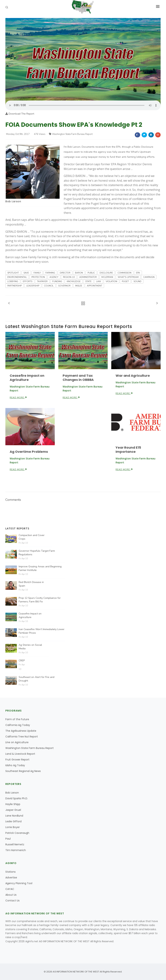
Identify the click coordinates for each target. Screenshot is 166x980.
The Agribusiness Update (21, 731)
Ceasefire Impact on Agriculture (27, 378)
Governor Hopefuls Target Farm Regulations (37, 553)
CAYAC (10, 889)
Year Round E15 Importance (128, 450)
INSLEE (79, 286)
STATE (88, 281)
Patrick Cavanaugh (17, 833)
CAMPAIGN (149, 277)
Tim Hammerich (16, 850)
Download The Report (20, 114)
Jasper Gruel (13, 810)
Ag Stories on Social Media (30, 647)
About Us (11, 895)
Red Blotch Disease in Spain (31, 584)
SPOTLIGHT (13, 273)
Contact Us (12, 901)
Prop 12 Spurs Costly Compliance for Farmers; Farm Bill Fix (40, 600)
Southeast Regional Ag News (23, 771)
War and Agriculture (133, 376)
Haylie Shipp (13, 804)
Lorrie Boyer (13, 827)
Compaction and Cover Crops (32, 537)
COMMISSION (124, 273)
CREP (22, 661)
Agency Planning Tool (19, 883)
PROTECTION (38, 277)
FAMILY (37, 273)
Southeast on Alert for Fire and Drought (37, 679)
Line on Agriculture (17, 742)
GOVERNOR (64, 286)
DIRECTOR (65, 273)
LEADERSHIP (33, 286)
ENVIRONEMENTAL (17, 277)
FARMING (50, 273)
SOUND (137, 281)
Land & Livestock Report (20, 754)
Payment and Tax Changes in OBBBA (78, 378)
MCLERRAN (107, 277)
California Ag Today (18, 725)
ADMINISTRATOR (88, 277)
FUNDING (57, 281)
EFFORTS (28, 281)
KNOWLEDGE (74, 281)
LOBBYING (13, 281)
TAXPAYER (42, 281)
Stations (10, 872)
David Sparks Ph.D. (17, 798)
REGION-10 (69, 277)
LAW (99, 281)
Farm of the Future (17, 719)
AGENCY (54, 277)
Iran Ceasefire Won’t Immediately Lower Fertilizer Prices (42, 631)
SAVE (26, 273)
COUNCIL (49, 286)
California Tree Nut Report (22, 737)
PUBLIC (91, 273)
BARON (79, 273)
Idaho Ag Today (15, 765)
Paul (8, 839)
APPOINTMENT (94, 286)
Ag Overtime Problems (29, 452)
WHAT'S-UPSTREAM (128, 277)
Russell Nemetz (15, 844)
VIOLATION (111, 281)
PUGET (125, 281)
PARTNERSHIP (15, 286)
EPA (138, 273)
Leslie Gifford (13, 821)
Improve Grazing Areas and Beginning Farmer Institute (40, 568)
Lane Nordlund (14, 816)
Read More (18, 398)
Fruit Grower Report (17, 760)
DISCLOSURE (106, 273)
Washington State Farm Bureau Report (71, 134)
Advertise (11, 878)
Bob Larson (13, 201)
